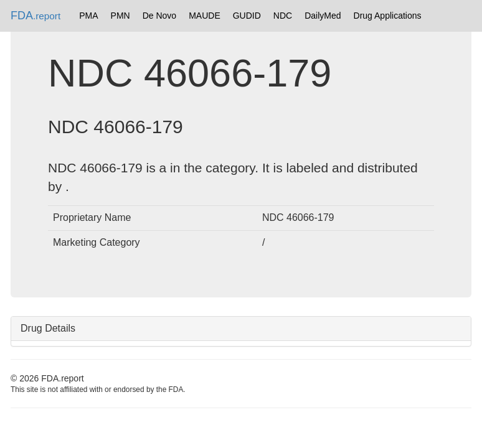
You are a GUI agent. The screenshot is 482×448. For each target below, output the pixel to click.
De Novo (159, 16)
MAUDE (205, 16)
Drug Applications (388, 16)
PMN (120, 16)
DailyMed (323, 16)
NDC (283, 16)
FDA (35, 16)
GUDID (247, 16)
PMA (88, 16)
